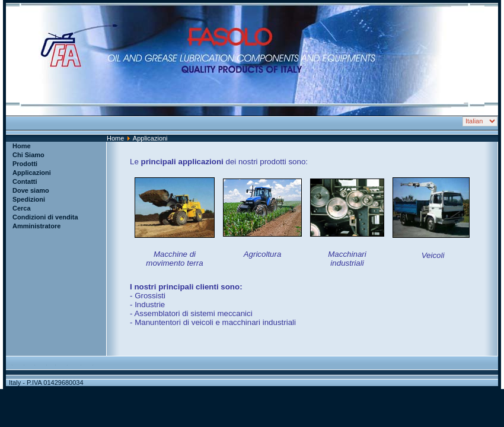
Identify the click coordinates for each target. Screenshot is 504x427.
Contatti (25, 181)
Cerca (22, 208)
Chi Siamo (28, 155)
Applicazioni (32, 173)
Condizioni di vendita (45, 217)
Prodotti (25, 164)
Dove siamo (31, 190)
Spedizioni (29, 199)
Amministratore (36, 226)
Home (115, 138)
